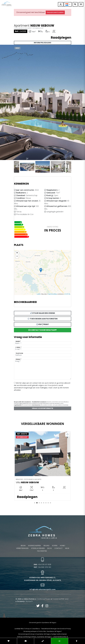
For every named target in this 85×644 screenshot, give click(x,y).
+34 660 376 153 (42, 567)
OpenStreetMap (53, 294)
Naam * (18, 341)
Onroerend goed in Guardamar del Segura (43, 623)
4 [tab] (41, 503)
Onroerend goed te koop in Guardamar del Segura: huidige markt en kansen (42, 634)
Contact (59, 548)
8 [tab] (50, 503)
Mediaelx (29, 601)
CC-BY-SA (67, 294)
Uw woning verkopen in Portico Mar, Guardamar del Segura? (42, 631)
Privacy (48, 599)
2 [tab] (37, 503)
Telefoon (19, 353)
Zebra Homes (7, 4)
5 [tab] (44, 503)
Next (82, 102)
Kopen (55, 546)
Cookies (56, 599)
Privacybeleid (52, 385)
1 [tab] (35, 503)
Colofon (40, 599)
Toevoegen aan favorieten (42, 319)
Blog (50, 548)
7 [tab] (48, 503)
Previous (3, 102)
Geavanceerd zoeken (55, 12)
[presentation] (26, 395)
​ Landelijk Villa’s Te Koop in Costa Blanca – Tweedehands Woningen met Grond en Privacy (42, 629)
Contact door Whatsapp (42, 330)
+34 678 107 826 (42, 564)
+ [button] (17, 253)
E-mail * (19, 347)
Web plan (65, 599)
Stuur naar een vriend (43, 313)
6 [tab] (46, 503)
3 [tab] (39, 503)
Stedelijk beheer (38, 548)
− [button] (17, 256)
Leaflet (38, 294)
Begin (23, 546)
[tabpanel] (43, 466)
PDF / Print (43, 324)
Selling (46, 546)
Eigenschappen (34, 546)
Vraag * (18, 359)
